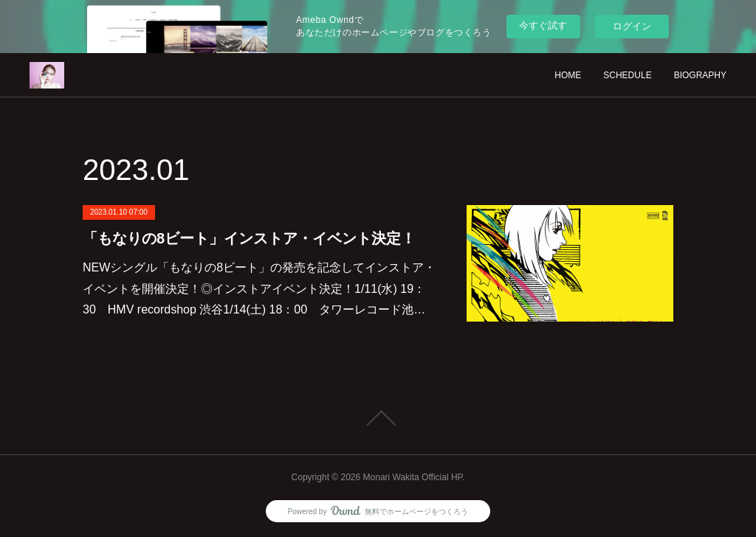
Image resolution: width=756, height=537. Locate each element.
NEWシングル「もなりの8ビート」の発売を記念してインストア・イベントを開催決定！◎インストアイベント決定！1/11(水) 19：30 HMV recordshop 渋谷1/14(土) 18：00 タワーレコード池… (259, 289)
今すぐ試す (543, 25)
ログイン (632, 26)
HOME (568, 75)
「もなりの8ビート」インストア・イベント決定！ (249, 238)
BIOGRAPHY (700, 75)
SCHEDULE (627, 75)
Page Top (378, 418)
